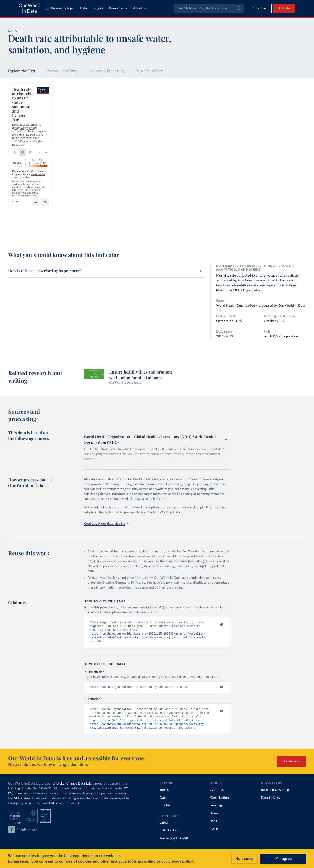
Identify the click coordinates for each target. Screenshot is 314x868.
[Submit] (238, 8)
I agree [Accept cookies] (283, 859)
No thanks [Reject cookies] (244, 859)
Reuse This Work (149, 71)
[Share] (215, 234)
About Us (217, 793)
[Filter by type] (269, 121)
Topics (164, 793)
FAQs (53, 806)
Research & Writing (62, 71)
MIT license (22, 801)
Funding (216, 809)
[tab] (22, 112)
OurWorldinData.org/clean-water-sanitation (191, 227)
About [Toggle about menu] (140, 8)
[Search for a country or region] (269, 98)
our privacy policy (177, 861)
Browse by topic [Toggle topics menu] (60, 8)
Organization (220, 801)
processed (266, 306)
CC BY (224, 227)
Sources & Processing (107, 71)
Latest (164, 826)
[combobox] (209, 8)
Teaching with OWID (175, 841)
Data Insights (270, 801)
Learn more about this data (87, 228)
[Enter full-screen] (224, 234)
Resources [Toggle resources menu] (118, 8)
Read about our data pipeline (106, 524)
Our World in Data (29, 8)
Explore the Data (22, 71)
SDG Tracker (169, 834)
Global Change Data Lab (74, 787)
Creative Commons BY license (124, 583)
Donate (284, 8)
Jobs (214, 824)
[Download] (205, 234)
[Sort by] (264, 110)
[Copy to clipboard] (217, 624)
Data (83, 8)
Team (214, 816)
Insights (98, 8)
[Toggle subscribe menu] (259, 8)
